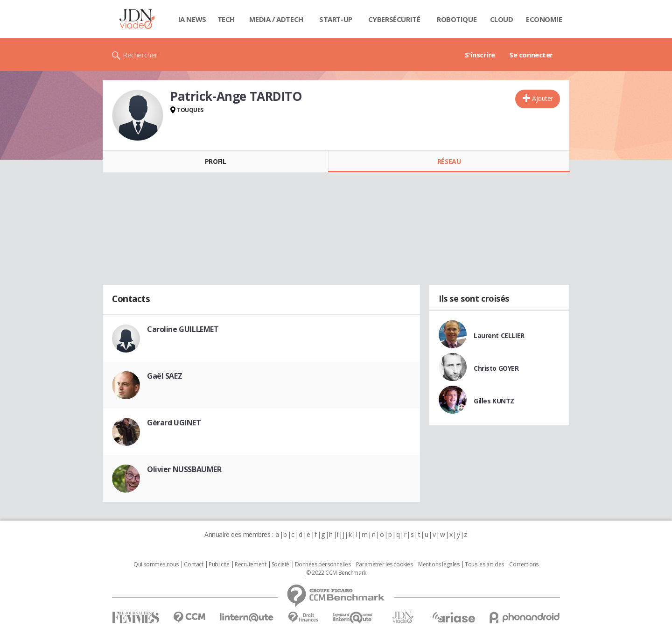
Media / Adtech (276, 19)
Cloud (502, 19)
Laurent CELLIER (499, 335)
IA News (192, 19)
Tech (226, 19)
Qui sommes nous (156, 564)
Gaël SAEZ (164, 376)
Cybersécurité (394, 19)
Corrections (524, 564)
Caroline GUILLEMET (183, 329)
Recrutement (250, 564)
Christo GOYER (496, 368)
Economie (544, 19)
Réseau (449, 161)
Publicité (219, 564)
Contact (193, 564)
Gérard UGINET (174, 423)
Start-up (336, 19)
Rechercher (140, 55)
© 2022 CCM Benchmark (336, 573)
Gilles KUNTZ (494, 401)
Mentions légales (439, 564)
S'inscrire (480, 55)
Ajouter (542, 98)
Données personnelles (323, 564)
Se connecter (531, 55)
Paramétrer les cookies (385, 564)
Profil (215, 161)
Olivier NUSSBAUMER (184, 469)
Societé (280, 564)
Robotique (457, 19)
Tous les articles (484, 564)
